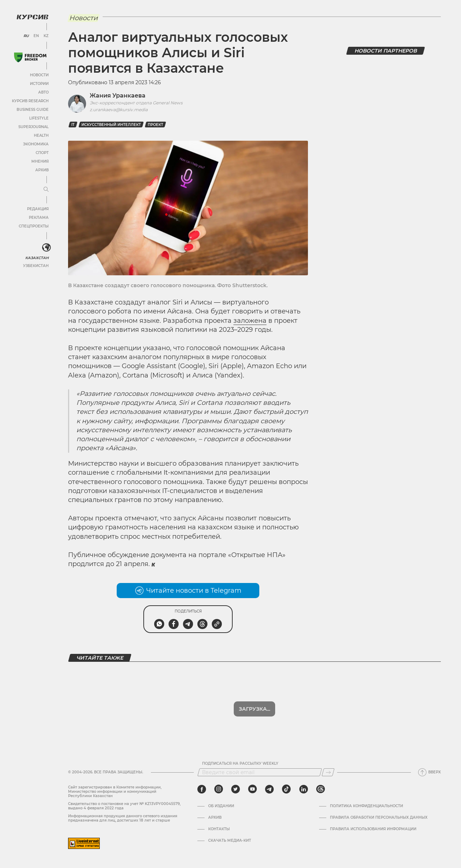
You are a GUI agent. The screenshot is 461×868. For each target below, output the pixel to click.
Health (41, 135)
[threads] (321, 789)
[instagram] (219, 789)
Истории (39, 84)
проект (155, 125)
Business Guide (33, 110)
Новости (39, 75)
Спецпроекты (34, 226)
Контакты (219, 829)
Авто (43, 92)
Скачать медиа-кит (230, 841)
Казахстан (37, 258)
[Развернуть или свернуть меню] (46, 190)
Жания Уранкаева (118, 96)
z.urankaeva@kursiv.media (119, 110)
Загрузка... (254, 709)
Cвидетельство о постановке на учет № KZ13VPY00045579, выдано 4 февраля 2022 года (124, 806)
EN (36, 36)
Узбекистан (36, 266)
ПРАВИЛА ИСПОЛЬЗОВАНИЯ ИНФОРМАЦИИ (373, 829)
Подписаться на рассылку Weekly (240, 764)
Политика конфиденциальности (366, 806)
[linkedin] (303, 789)
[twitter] (236, 789)
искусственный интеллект (111, 125)
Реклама (39, 218)
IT (73, 125)
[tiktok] (286, 789)
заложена (250, 321)
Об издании (221, 806)
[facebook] (202, 789)
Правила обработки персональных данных (379, 818)
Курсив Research (30, 101)
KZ (46, 36)
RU (26, 36)
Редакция (38, 209)
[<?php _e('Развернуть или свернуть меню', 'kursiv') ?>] (46, 248)
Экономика (36, 144)
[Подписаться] (328, 772)
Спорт (42, 153)
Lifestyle (39, 118)
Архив (42, 170)
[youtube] (252, 789)
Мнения (40, 161)
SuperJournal (33, 127)
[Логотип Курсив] (32, 17)
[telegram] (269, 789)
